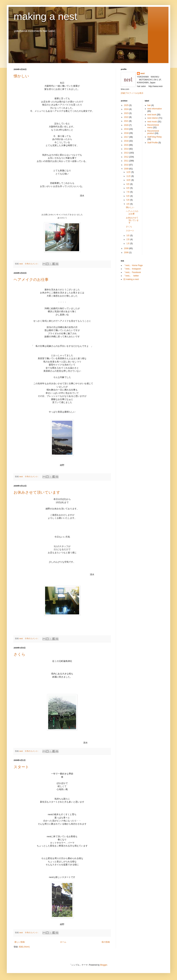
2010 (127, 165)
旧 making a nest (131, 279)
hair (149, 105)
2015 (127, 145)
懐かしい (21, 76)
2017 (127, 137)
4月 (128, 204)
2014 (127, 149)
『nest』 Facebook (132, 272)
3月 (128, 236)
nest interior (153, 118)
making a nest (45, 16)
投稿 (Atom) (24, 947)
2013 (127, 153)
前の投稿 (106, 942)
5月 (128, 200)
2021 (127, 121)
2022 (127, 117)
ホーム (63, 942)
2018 (127, 133)
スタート (21, 767)
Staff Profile (153, 143)
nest (143, 73)
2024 (127, 109)
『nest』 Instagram (132, 269)
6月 (128, 196)
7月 (128, 192)
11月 (129, 176)
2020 (127, 125)
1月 (128, 244)
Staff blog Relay (155, 137)
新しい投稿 (20, 942)
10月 (129, 180)
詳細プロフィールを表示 (132, 93)
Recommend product (153, 132)
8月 (128, 188)
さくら (19, 654)
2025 (127, 105)
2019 (127, 129)
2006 (127, 253)
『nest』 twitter (131, 276)
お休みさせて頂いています (37, 492)
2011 (127, 161)
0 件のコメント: (32, 264)
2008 (127, 248)
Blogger (104, 965)
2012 (127, 157)
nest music (152, 122)
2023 (127, 113)
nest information (155, 109)
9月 (128, 184)
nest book (152, 115)
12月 (129, 172)
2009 (127, 169)
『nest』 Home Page (133, 265)
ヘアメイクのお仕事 (31, 280)
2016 (127, 141)
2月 (128, 239)
